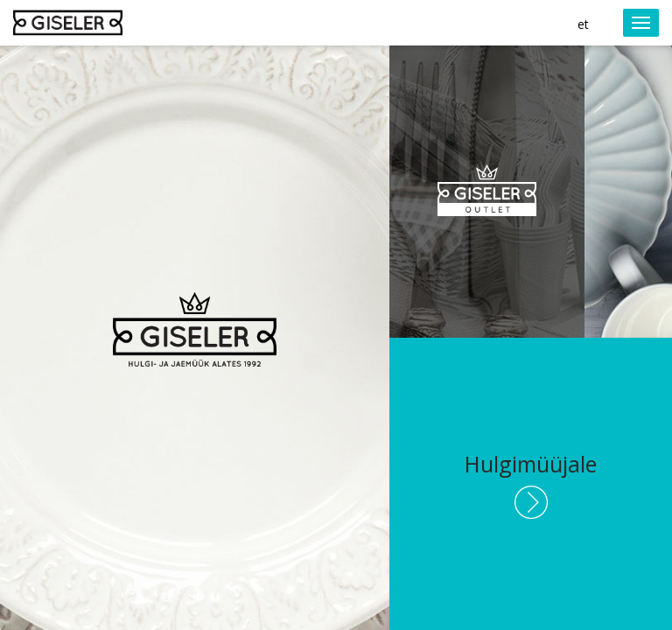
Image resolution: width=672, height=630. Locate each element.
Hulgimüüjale (531, 464)
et (583, 24)
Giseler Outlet (487, 192)
